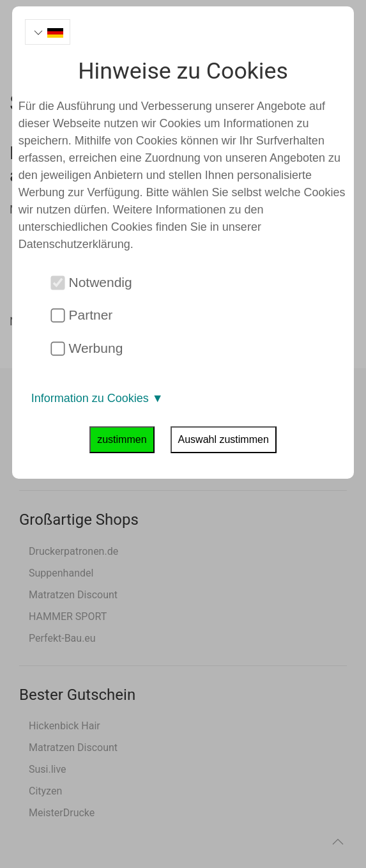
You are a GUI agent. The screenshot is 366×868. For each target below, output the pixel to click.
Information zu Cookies (97, 398)
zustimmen (122, 439)
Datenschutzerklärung (74, 244)
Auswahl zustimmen (224, 439)
